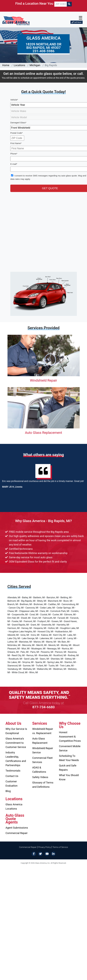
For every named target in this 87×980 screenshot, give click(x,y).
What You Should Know (69, 777)
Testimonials (13, 771)
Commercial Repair (17, 833)
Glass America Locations (14, 807)
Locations (19, 65)
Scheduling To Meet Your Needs (69, 758)
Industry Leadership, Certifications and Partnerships (16, 759)
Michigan (35, 65)
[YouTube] (47, 854)
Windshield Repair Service (43, 750)
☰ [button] (81, 18)
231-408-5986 (43, 51)
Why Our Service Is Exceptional (16, 731)
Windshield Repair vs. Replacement (43, 731)
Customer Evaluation (12, 784)
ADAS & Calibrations (39, 770)
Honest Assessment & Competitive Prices (70, 737)
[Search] (69, 4)
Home (6, 65)
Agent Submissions (17, 828)
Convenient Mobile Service (70, 748)
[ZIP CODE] (60, 4)
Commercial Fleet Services (42, 760)
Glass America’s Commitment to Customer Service (16, 743)
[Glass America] (16, 21)
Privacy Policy (45, 847)
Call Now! (77, 22)
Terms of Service (60, 847)
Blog (8, 791)
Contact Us (12, 776)
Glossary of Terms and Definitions (43, 785)
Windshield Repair (43, 380)
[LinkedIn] (53, 854)
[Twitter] (40, 854)
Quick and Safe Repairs (68, 768)
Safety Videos (40, 777)
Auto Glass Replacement (43, 433)
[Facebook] (34, 854)
